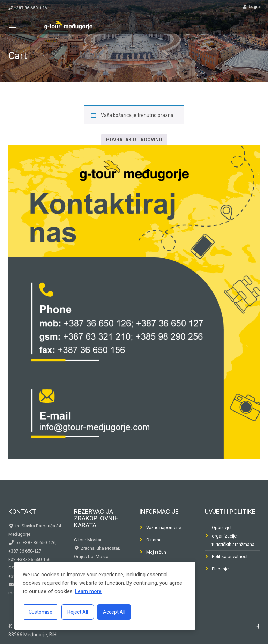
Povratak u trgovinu (134, 140)
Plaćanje (220, 569)
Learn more (88, 591)
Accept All (114, 612)
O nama (154, 540)
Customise (40, 612)
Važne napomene (164, 528)
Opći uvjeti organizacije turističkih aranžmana (233, 536)
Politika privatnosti (230, 557)
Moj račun (156, 552)
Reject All (78, 612)
